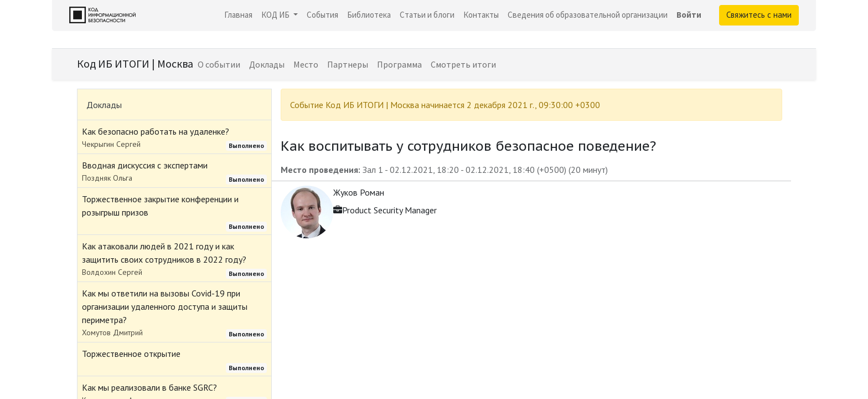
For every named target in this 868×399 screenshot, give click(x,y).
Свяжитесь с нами (759, 15)
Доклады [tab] (104, 105)
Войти (689, 15)
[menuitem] (238, 15)
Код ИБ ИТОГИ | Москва (135, 63)
